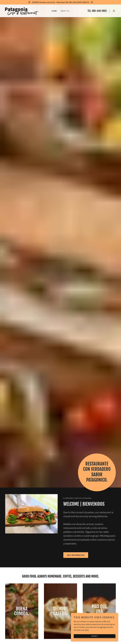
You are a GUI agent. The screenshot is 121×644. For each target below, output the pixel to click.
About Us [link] (65, 11)
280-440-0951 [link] (99, 11)
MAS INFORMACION (76, 555)
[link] (21, 11)
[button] (114, 11)
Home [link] (54, 11)
